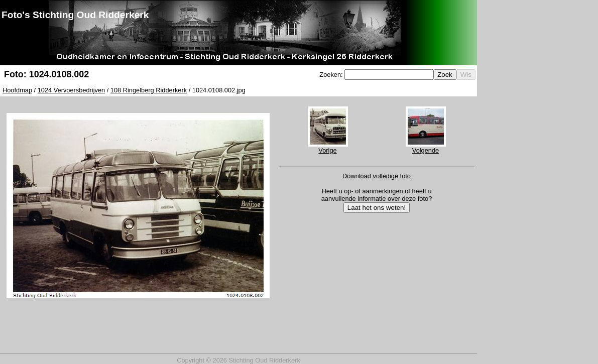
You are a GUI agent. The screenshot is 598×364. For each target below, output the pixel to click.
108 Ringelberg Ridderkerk (149, 90)
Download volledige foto (377, 176)
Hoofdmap (17, 90)
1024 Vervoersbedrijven (71, 90)
